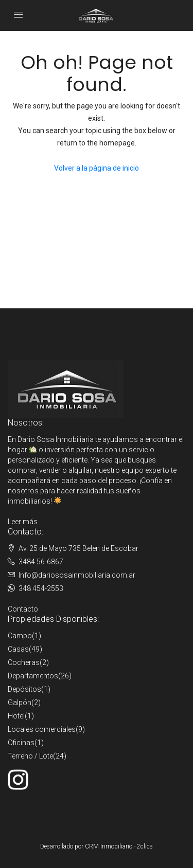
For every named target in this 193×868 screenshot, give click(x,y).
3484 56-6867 (41, 562)
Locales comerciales (42, 729)
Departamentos (33, 676)
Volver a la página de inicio (97, 168)
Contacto (23, 609)
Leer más (23, 522)
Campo (20, 636)
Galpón (20, 703)
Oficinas (21, 743)
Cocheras (24, 662)
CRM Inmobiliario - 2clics (119, 846)
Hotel (16, 716)
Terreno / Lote (30, 756)
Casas (18, 649)
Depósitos (24, 689)
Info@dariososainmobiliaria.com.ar (77, 575)
